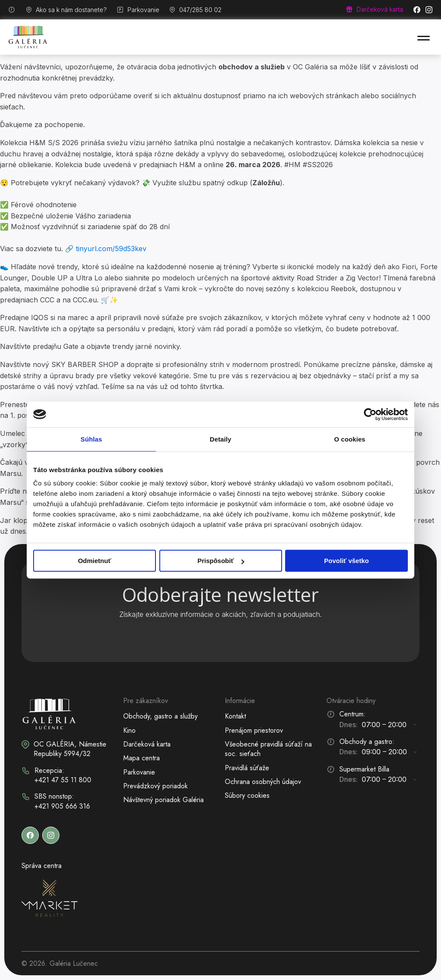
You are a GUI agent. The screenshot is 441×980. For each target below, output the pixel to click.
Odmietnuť (95, 561)
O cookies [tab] (350, 439)
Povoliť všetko (347, 561)
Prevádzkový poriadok (155, 786)
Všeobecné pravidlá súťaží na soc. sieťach (268, 749)
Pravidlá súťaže (247, 768)
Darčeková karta (147, 744)
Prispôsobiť (221, 561)
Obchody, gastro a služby (160, 716)
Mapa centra (141, 758)
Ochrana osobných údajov (263, 782)
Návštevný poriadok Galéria (163, 800)
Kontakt (235, 716)
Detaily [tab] (220, 439)
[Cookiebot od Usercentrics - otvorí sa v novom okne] (370, 414)
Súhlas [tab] (91, 439)
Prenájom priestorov (254, 730)
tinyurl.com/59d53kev (111, 249)
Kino (129, 730)
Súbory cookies (247, 795)
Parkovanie (139, 772)
